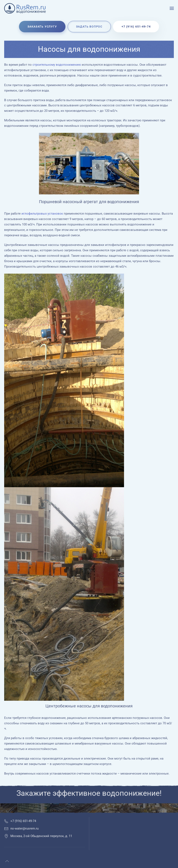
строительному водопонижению (57, 65)
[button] (172, 8)
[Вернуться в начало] (26, 8)
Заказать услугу (42, 27)
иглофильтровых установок (42, 214)
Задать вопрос (89, 27)
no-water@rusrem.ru (24, 834)
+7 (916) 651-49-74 (136, 27)
